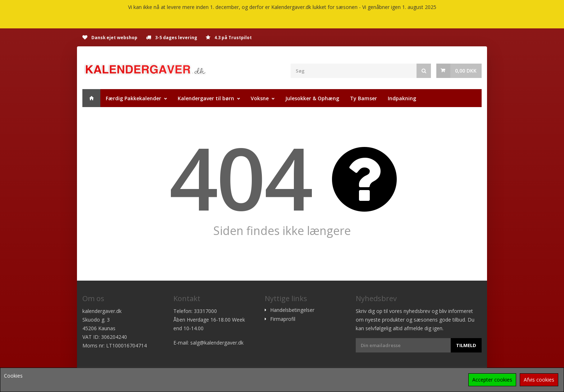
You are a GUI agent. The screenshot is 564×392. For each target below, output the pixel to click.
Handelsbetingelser (292, 310)
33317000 (205, 311)
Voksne (260, 98)
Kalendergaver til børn (206, 98)
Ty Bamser (363, 98)
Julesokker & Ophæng (312, 98)
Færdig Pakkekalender (133, 98)
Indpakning (402, 98)
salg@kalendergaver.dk (217, 343)
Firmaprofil (283, 319)
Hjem (91, 98)
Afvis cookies (539, 380)
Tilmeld (466, 345)
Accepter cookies (492, 380)
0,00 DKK (466, 71)
